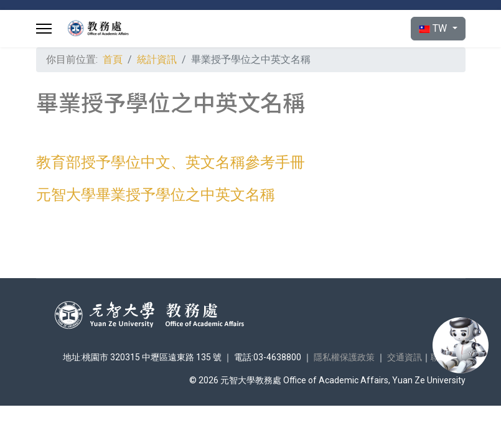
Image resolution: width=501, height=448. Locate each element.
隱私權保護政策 (344, 357)
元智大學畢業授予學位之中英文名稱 (156, 195)
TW (434, 28)
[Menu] (44, 29)
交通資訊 (405, 357)
